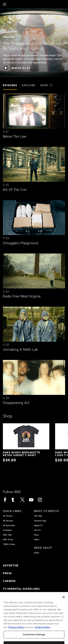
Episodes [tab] (10, 85)
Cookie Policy (42, 631)
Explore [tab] (29, 85)
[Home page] (11, 4)
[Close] (64, 601)
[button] (16, 68)
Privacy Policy (16, 631)
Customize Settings (34, 639)
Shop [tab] (47, 85)
